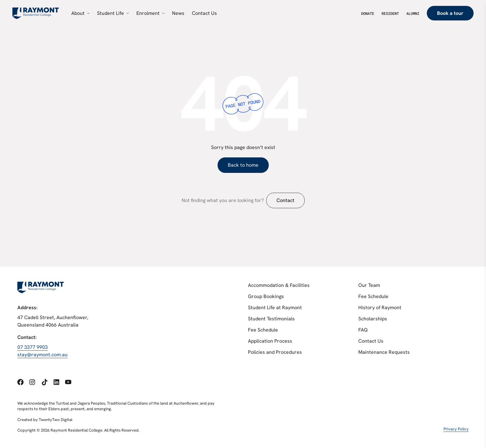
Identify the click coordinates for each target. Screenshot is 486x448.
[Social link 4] (56, 382)
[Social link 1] (20, 382)
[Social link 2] (32, 382)
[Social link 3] (44, 382)
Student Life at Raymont (275, 307)
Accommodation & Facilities (279, 285)
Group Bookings (266, 296)
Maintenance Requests (384, 352)
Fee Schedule (263, 330)
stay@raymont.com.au (42, 355)
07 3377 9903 (33, 347)
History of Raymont (380, 307)
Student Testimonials (271, 319)
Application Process (270, 341)
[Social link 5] (68, 382)
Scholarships (373, 319)
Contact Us (371, 341)
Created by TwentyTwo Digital (45, 419)
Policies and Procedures (275, 352)
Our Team (369, 285)
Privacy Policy (456, 429)
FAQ (363, 330)
